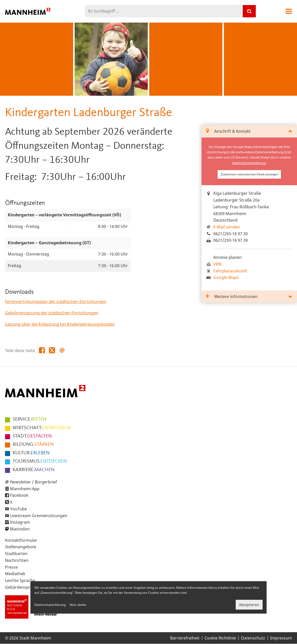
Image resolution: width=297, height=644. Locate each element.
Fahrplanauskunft (230, 271)
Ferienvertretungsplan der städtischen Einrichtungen (56, 302)
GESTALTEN (32, 436)
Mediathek (15, 574)
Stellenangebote (21, 547)
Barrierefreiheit (185, 638)
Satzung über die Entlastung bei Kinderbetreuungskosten (60, 324)
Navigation (289, 11)
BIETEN (30, 419)
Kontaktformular (21, 540)
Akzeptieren (249, 605)
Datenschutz (253, 638)
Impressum (281, 638)
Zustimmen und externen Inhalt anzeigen (249, 174)
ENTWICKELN (42, 428)
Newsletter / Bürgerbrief (34, 482)
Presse (11, 567)
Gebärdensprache (22, 587)
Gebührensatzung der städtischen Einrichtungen (52, 313)
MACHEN (34, 470)
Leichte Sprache (20, 580)
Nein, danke (78, 605)
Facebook (19, 495)
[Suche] (249, 11)
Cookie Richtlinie (220, 638)
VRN (217, 264)
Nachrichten (17, 560)
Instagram (20, 522)
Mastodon (20, 529)
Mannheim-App (25, 489)
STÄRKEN (33, 444)
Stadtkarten (16, 554)
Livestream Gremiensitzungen (39, 516)
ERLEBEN (31, 453)
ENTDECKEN (40, 461)
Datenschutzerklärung (249, 163)
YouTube (18, 509)
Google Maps (226, 277)
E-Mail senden (227, 227)
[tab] (249, 131)
